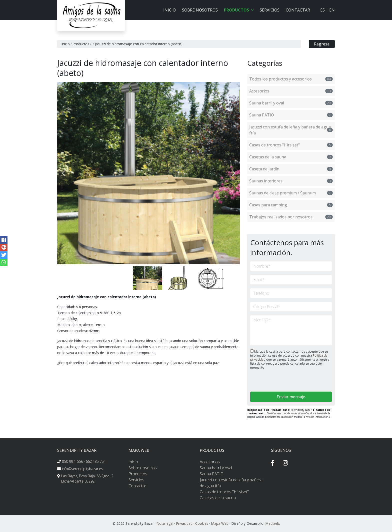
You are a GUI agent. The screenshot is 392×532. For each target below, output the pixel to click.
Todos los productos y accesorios (291, 79)
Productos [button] (239, 10)
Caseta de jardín (291, 169)
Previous (63, 173)
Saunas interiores (291, 181)
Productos (81, 44)
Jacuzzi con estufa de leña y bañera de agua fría (291, 130)
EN (332, 10)
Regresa (322, 44)
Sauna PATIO (291, 115)
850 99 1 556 (72, 461)
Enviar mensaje (291, 397)
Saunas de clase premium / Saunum (291, 193)
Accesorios (291, 91)
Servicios (270, 10)
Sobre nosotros (200, 10)
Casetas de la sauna (291, 157)
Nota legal (165, 523)
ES (322, 10)
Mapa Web (220, 523)
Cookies (202, 523)
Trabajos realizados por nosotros (291, 217)
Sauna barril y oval (291, 103)
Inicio (169, 10)
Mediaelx (272, 523)
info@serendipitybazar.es (82, 469)
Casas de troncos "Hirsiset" (291, 145)
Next (233, 173)
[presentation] (277, 381)
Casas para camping (291, 205)
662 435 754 (96, 461)
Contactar (298, 10)
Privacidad (184, 523)
